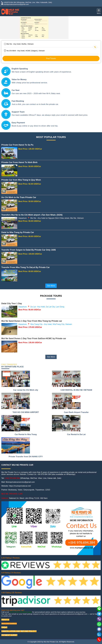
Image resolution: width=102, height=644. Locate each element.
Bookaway (13, 490)
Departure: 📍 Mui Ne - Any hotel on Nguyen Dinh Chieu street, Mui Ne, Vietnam (51, 218)
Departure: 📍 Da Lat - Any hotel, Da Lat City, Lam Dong (41, 307)
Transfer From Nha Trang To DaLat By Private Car (26, 267)
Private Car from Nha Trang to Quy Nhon (21, 180)
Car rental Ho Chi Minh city (26, 390)
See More (51, 286)
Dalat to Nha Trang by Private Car (18, 232)
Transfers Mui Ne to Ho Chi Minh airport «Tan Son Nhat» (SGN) (32, 215)
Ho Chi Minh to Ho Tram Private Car (19, 197)
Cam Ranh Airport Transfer (76, 412)
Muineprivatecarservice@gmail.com (20, 482)
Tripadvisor (40, 490)
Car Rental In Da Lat (76, 434)
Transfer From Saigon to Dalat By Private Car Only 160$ (28, 250)
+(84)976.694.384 (10, 2)
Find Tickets (51, 58)
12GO (48, 490)
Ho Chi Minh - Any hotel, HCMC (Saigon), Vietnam (26, 51)
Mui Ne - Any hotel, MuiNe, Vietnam (20, 44)
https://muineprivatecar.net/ (20, 486)
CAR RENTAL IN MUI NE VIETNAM (76, 390)
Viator (20, 490)
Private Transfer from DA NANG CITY (26, 457)
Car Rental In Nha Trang (26, 434)
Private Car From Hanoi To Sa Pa (17, 145)
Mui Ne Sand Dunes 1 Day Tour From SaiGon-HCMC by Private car (34, 338)
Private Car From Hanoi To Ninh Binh (19, 162)
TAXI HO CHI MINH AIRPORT (26, 412)
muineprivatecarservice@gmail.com (16, 4)
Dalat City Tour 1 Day (12, 303)
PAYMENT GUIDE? (9, 635)
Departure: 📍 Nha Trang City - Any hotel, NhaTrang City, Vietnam (45, 324)
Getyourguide (29, 490)
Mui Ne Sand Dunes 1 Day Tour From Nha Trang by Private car (32, 321)
